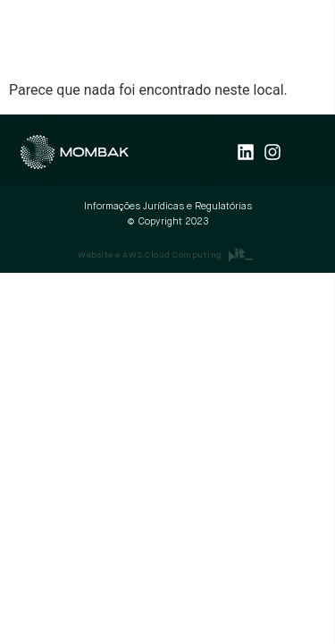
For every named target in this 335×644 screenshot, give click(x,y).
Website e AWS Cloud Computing (150, 255)
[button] (309, 40)
